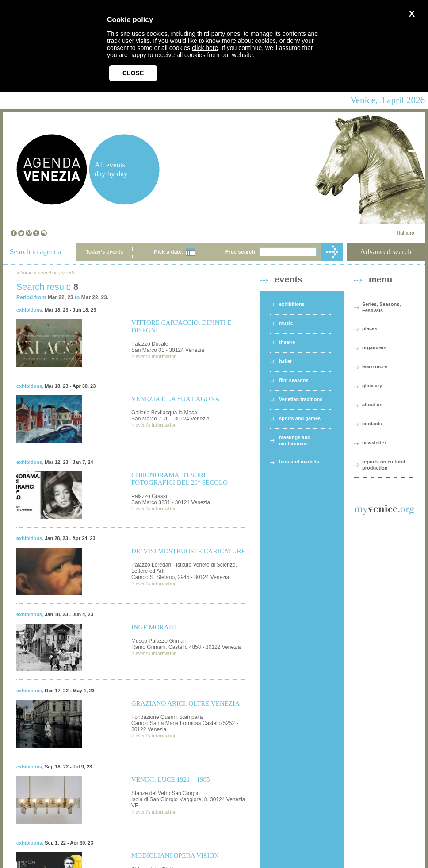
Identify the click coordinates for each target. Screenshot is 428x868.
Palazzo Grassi (149, 496)
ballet (285, 361)
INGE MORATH (154, 627)
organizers (374, 347)
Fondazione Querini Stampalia (167, 717)
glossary (372, 386)
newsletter (374, 443)
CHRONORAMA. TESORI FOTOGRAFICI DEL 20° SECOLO (180, 479)
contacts (372, 424)
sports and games (300, 418)
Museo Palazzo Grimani (159, 641)
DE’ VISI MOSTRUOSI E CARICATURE (188, 551)
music (286, 323)
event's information (156, 356)
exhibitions (29, 310)
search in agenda (57, 273)
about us (372, 405)
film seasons (294, 380)
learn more (374, 366)
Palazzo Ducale (150, 344)
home (27, 273)
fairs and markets (299, 462)
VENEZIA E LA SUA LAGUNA (176, 399)
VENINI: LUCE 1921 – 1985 (170, 779)
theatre (287, 342)
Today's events (104, 252)
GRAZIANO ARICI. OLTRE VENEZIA (185, 703)
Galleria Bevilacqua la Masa (164, 413)
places (370, 328)
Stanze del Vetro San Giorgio (166, 793)
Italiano (406, 233)
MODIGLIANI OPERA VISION (175, 856)
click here (205, 48)
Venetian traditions (301, 399)
